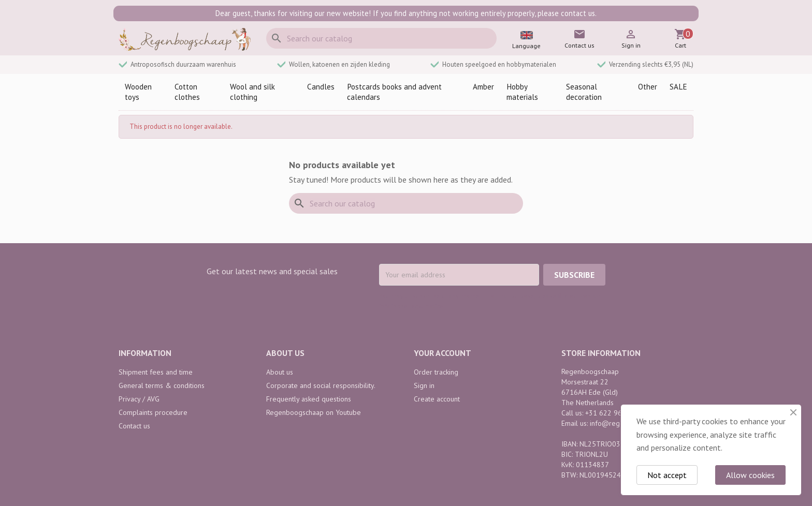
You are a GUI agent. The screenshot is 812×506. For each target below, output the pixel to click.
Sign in (424, 385)
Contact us (134, 426)
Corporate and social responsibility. (321, 385)
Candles (321, 87)
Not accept (667, 475)
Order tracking (436, 372)
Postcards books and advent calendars (394, 92)
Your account (443, 353)
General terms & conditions (162, 385)
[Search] (381, 38)
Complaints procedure (153, 412)
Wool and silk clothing (252, 92)
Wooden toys (138, 92)
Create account (437, 399)
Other (648, 87)
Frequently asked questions (309, 399)
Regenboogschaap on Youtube (314, 412)
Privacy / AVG (139, 399)
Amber (483, 87)
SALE (678, 87)
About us (280, 372)
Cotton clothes (187, 92)
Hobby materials (522, 92)
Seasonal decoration (584, 92)
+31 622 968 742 (613, 413)
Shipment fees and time (156, 372)
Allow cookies (750, 475)
